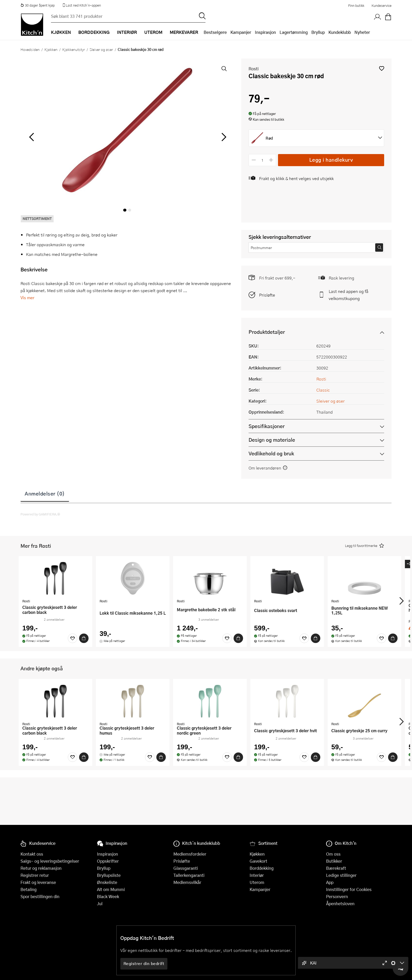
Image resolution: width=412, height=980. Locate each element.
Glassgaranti (186, 868)
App (330, 882)
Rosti (254, 69)
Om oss (333, 854)
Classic (323, 390)
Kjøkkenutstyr (74, 49)
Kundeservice (382, 6)
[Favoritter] (73, 638)
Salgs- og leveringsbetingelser (50, 861)
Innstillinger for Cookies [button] (349, 889)
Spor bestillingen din (40, 896)
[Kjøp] (84, 638)
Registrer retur (35, 875)
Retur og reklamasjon (41, 868)
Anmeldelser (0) (45, 493)
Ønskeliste (107, 882)
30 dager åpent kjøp (38, 5)
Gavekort (258, 861)
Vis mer (27, 297)
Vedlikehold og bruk (271, 453)
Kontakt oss (32, 854)
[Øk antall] (271, 160)
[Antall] (262, 160)
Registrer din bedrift (144, 963)
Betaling (29, 889)
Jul (100, 903)
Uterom (257, 882)
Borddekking (262, 868)
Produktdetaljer (267, 332)
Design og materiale (272, 440)
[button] (382, 68)
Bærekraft (336, 868)
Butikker (334, 861)
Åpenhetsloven (340, 903)
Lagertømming (294, 32)
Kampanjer (241, 32)
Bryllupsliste (109, 875)
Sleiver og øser (101, 49)
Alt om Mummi (111, 889)
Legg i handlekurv (331, 160)
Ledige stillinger (341, 875)
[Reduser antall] (254, 160)
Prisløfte (267, 295)
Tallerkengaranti (189, 875)
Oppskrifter (108, 861)
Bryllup (318, 32)
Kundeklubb (340, 32)
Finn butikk (356, 6)
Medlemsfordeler (190, 854)
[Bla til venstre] (31, 137)
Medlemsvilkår (187, 882)
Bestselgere (215, 32)
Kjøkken (51, 49)
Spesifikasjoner (267, 426)
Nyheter (362, 32)
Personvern (337, 896)
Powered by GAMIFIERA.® (40, 514)
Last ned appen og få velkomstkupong (349, 295)
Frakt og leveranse (38, 882)
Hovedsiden (30, 49)
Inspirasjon (265, 32)
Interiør (257, 875)
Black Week (108, 896)
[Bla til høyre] (223, 137)
